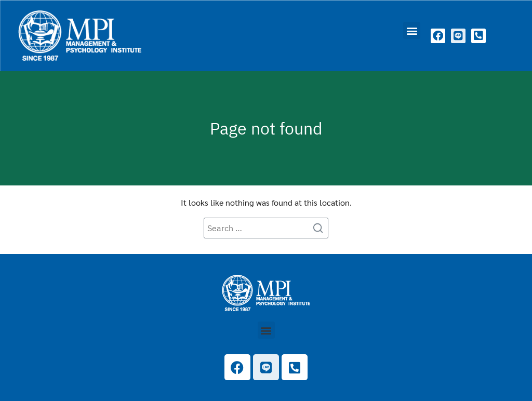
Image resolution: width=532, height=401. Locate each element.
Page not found (266, 128)
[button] (412, 30)
